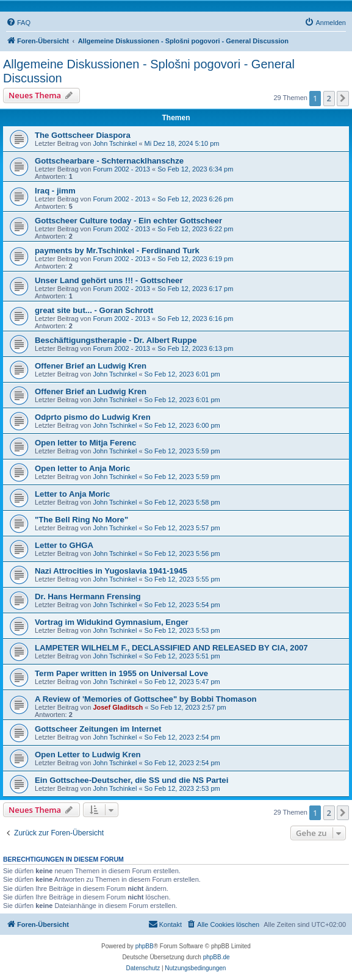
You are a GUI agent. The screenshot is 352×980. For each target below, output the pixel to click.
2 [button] (329, 98)
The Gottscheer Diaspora (83, 135)
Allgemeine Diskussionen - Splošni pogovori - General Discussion (149, 71)
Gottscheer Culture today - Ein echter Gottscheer (128, 221)
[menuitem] (18, 23)
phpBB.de (217, 957)
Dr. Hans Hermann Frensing (88, 596)
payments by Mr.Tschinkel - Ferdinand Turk (117, 250)
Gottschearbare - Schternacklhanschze (109, 161)
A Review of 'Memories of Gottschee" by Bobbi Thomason (146, 699)
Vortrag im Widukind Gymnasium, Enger (112, 622)
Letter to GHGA (64, 545)
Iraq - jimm (55, 191)
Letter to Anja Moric (72, 494)
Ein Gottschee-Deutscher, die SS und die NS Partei (131, 780)
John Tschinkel (115, 143)
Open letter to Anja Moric (82, 468)
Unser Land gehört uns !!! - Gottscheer (109, 280)
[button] (343, 98)
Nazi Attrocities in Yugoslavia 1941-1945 (111, 571)
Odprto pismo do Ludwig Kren (93, 417)
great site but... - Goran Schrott (94, 310)
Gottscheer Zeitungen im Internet (98, 729)
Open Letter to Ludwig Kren (88, 755)
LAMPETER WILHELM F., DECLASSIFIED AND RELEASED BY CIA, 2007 (171, 648)
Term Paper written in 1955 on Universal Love (121, 673)
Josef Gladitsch (118, 707)
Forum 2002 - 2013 (121, 169)
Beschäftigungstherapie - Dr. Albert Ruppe (116, 340)
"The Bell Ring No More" (81, 520)
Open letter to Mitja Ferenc (85, 443)
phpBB (145, 946)
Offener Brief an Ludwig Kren (91, 366)
